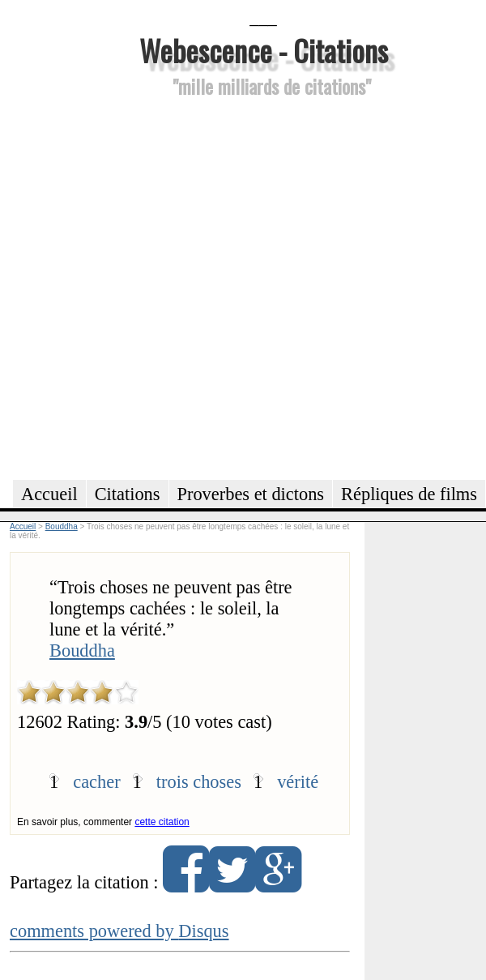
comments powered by (119, 931)
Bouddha (82, 650)
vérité (298, 782)
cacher (96, 782)
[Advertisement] (173, 286)
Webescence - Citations (264, 50)
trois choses (199, 782)
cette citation (162, 822)
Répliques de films (409, 494)
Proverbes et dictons (251, 494)
